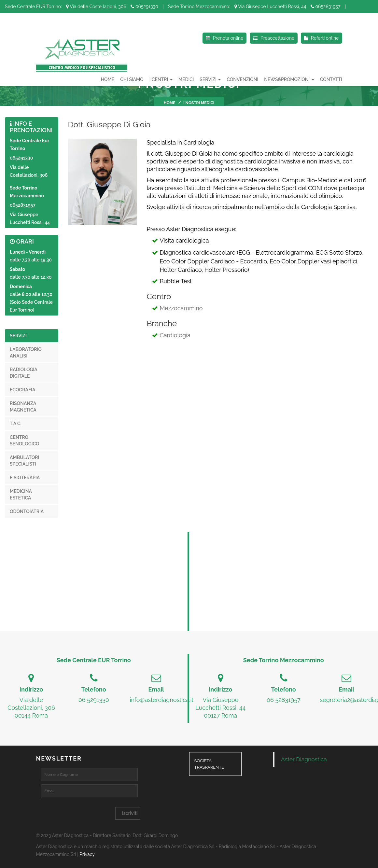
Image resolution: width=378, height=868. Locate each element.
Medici (186, 79)
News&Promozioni (289, 79)
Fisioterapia (25, 478)
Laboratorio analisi (26, 353)
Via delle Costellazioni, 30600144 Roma (31, 708)
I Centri (161, 79)
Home (170, 103)
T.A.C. (16, 424)
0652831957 (326, 7)
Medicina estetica (21, 495)
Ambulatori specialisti (24, 461)
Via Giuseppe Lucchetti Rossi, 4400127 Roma (220, 708)
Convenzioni (242, 79)
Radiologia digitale (23, 373)
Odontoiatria (27, 511)
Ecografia (22, 390)
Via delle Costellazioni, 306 (96, 7)
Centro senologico (25, 441)
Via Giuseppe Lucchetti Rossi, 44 (270, 7)
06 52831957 (284, 700)
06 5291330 (94, 700)
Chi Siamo (132, 79)
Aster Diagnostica (304, 759)
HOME (108, 79)
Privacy (87, 854)
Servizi (210, 79)
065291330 (144, 7)
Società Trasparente (209, 764)
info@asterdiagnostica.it (162, 700)
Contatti (331, 79)
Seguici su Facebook (29, 23)
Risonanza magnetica (23, 407)
